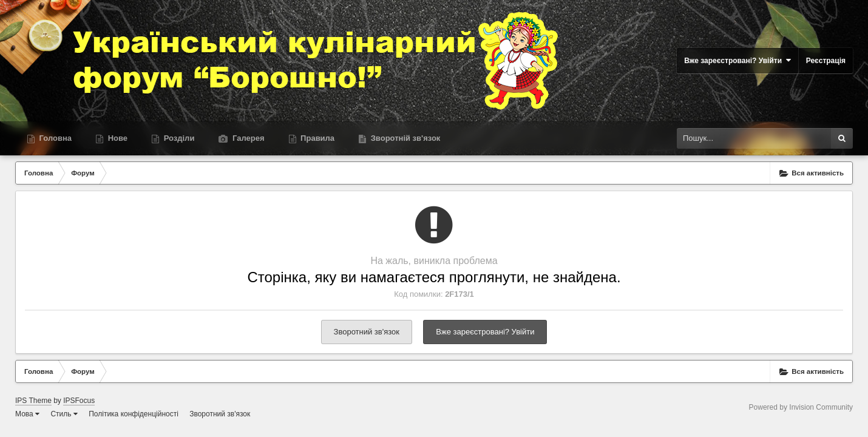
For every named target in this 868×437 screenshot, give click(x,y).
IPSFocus (79, 401)
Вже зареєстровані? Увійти (737, 60)
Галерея (247, 138)
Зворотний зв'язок (367, 332)
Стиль (64, 414)
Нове (117, 138)
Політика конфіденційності (134, 414)
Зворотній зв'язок (404, 138)
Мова (27, 414)
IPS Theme (33, 401)
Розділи (178, 138)
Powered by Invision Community (801, 407)
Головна (54, 138)
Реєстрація (826, 61)
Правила (317, 138)
